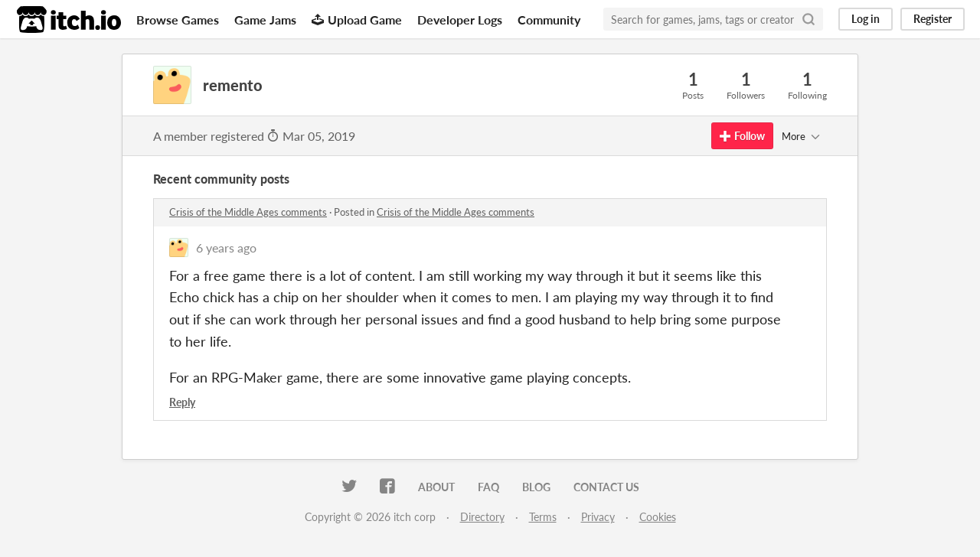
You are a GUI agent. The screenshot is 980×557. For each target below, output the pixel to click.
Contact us (606, 487)
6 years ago (226, 248)
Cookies (658, 517)
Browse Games (178, 20)
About (436, 487)
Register (933, 19)
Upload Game (357, 20)
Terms (543, 517)
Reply (182, 402)
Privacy (598, 517)
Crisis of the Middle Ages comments (248, 212)
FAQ (488, 487)
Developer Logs (460, 20)
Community (549, 20)
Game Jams (265, 20)
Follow (742, 136)
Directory (482, 517)
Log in (866, 19)
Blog (536, 487)
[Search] (808, 19)
